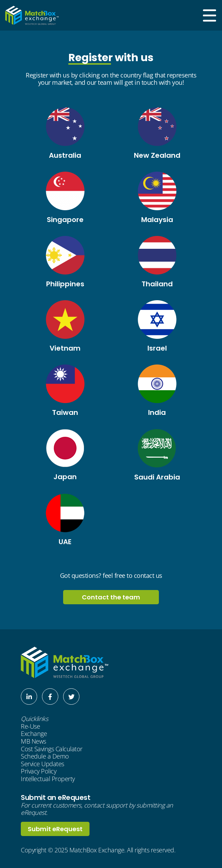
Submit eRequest (55, 829)
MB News (33, 742)
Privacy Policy (39, 771)
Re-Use (30, 727)
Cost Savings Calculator (52, 749)
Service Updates (42, 764)
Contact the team (111, 597)
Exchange (34, 734)
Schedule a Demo (45, 756)
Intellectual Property (48, 779)
